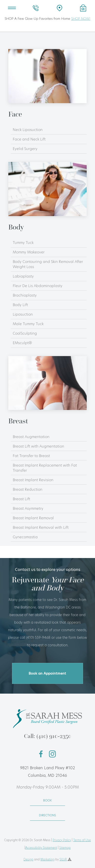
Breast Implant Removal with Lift (41, 527)
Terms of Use (82, 840)
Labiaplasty (23, 276)
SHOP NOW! (81, 19)
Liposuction (23, 314)
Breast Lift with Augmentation (38, 446)
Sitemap (65, 848)
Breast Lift (21, 499)
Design (28, 859)
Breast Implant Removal (33, 518)
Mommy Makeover (29, 252)
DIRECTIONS (47, 815)
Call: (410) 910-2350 (47, 736)
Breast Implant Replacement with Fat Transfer (45, 468)
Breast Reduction (28, 489)
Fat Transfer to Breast (31, 456)
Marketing (47, 859)
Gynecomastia (25, 537)
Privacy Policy (62, 840)
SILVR (63, 859)
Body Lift (20, 305)
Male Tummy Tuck (28, 324)
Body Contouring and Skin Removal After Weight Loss (48, 264)
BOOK (47, 800)
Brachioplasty (25, 295)
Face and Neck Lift (29, 139)
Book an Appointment (47, 673)
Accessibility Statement (41, 848)
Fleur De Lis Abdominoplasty (38, 286)
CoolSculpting (25, 333)
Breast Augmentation (31, 437)
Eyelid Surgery (25, 149)
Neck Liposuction (28, 130)
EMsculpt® (22, 343)
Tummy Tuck (23, 243)
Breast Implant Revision (33, 480)
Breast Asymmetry (28, 508)
